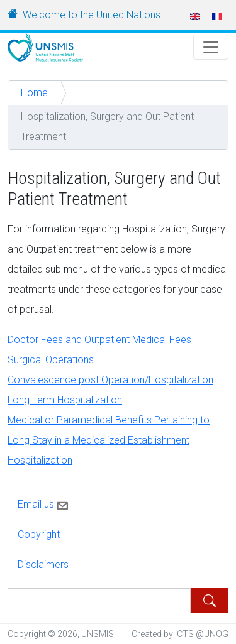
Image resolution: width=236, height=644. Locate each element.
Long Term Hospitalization (65, 400)
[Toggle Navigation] (211, 47)
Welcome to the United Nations (92, 15)
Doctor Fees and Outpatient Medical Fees (99, 340)
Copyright (39, 534)
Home (34, 93)
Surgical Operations (51, 360)
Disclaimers (43, 565)
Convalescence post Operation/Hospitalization (110, 380)
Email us (44, 503)
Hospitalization (40, 460)
